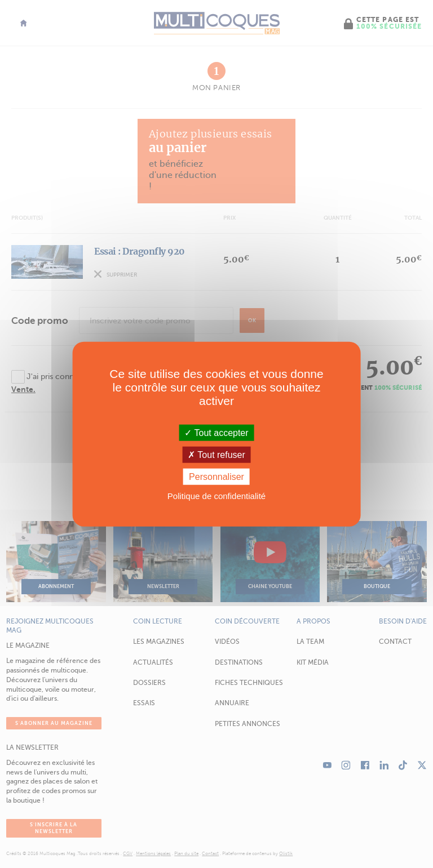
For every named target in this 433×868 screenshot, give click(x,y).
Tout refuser (216, 454)
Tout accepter (216, 432)
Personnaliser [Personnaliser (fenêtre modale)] (216, 477)
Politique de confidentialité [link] (216, 496)
